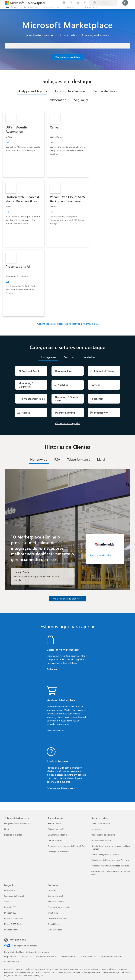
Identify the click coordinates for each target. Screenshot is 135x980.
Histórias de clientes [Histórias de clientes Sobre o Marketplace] (13, 835)
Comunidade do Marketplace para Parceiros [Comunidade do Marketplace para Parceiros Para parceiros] (110, 860)
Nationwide (39, 459)
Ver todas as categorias (67, 423)
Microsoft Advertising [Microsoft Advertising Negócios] (13, 918)
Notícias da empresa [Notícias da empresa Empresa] (57, 902)
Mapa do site (10, 956)
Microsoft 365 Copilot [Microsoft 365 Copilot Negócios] (13, 924)
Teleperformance (79, 459)
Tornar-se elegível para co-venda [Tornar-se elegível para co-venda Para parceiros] (105, 854)
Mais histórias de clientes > (67, 599)
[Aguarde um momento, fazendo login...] (125, 3)
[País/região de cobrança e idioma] (103, 3)
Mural (101, 459)
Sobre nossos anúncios (112, 956)
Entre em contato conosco (61, 788)
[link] (24, 144)
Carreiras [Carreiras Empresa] (52, 890)
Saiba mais (53, 669)
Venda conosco (55, 730)
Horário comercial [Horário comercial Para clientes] (55, 823)
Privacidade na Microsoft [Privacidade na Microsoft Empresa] (58, 907)
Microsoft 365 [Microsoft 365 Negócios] (10, 913)
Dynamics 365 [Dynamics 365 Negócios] (10, 907)
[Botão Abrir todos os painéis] (12, 7)
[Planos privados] (85, 3)
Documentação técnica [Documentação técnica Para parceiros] (101, 840)
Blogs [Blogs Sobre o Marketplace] (7, 829)
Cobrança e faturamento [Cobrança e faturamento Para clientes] (58, 852)
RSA (57, 459)
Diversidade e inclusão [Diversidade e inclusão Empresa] (57, 918)
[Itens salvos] (78, 3)
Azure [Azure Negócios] (7, 902)
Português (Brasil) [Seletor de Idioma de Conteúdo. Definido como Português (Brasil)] (18, 940)
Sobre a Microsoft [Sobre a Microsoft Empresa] (55, 896)
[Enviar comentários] (64, 3)
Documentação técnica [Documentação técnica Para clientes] (58, 835)
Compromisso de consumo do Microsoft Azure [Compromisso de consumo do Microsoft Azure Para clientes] (67, 846)
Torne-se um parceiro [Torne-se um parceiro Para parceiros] (101, 823)
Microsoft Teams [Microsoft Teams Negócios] (11, 930)
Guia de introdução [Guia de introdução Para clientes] (56, 829)
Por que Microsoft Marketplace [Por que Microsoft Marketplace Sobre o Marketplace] (17, 823)
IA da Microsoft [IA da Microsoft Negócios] (11, 890)
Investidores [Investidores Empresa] (53, 913)
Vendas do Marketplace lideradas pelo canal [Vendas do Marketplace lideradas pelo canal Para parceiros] (110, 866)
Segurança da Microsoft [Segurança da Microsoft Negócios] (14, 896)
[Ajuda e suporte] (71, 3)
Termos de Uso (68, 956)
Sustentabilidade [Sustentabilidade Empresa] (55, 930)
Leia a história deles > (102, 555)
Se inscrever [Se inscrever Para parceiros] (97, 829)
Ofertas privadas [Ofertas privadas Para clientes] (55, 840)
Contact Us (26, 956)
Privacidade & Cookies (46, 956)
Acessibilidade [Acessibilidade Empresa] (54, 924)
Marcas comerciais (88, 956)
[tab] (32, 91)
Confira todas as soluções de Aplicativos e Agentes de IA (67, 324)
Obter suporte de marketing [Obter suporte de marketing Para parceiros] (103, 835)
